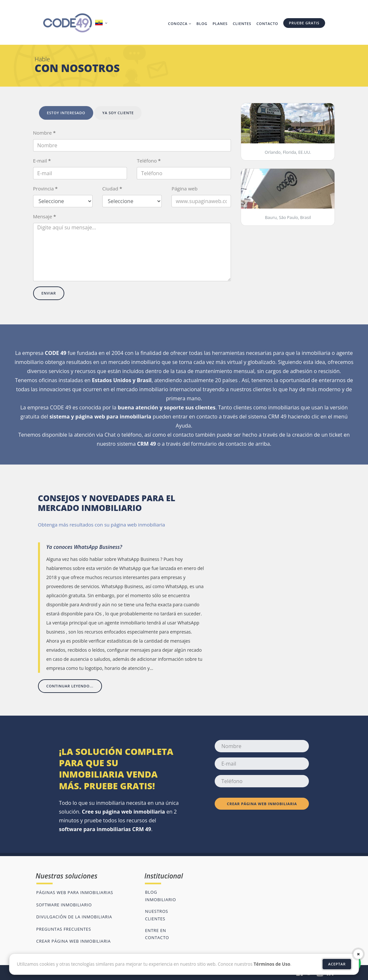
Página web (184, 188)
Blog (202, 24)
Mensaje (45, 216)
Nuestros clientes (156, 915)
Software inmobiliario (64, 905)
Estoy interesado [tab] (66, 113)
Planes (220, 24)
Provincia (45, 188)
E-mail (42, 161)
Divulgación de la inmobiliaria (74, 917)
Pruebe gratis (304, 23)
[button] (102, 23)
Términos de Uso (272, 964)
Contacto (267, 24)
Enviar (49, 293)
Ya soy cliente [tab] (118, 113)
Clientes (242, 24)
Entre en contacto (157, 934)
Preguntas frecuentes (64, 929)
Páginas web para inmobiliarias (75, 892)
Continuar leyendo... (70, 686)
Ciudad (112, 188)
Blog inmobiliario (160, 896)
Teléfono (149, 161)
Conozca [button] (180, 24)
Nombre (44, 133)
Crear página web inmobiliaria (262, 804)
